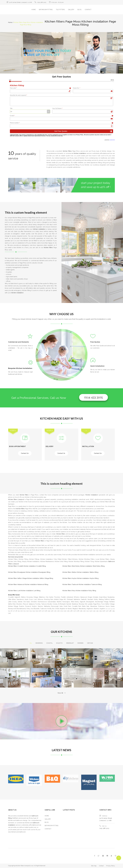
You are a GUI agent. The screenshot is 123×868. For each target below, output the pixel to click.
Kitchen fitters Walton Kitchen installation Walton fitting (80, 572)
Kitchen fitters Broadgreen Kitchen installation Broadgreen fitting (29, 572)
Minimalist (70, 643)
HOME (34, 10)
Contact (101, 866)
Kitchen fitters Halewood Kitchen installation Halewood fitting (28, 584)
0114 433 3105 (93, 397)
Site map (94, 866)
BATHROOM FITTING (46, 10)
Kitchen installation (92, 495)
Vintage (90, 643)
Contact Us (25, 453)
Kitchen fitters (61, 534)
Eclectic (59, 643)
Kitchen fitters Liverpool (16, 499)
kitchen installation (80, 153)
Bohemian (39, 643)
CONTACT (88, 10)
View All (62, 693)
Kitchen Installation (24, 368)
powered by (110, 140)
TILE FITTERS (60, 10)
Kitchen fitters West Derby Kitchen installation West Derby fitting (84, 566)
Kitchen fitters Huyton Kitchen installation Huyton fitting (80, 578)
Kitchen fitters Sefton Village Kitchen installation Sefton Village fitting (31, 578)
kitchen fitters (67, 151)
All (31, 643)
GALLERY (71, 10)
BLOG (80, 10)
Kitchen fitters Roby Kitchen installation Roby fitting (79, 591)
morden (80, 643)
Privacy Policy (80, 135)
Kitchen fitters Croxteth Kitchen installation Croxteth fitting (27, 566)
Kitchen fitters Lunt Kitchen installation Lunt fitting (24, 591)
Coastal (49, 643)
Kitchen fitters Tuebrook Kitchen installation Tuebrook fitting (82, 584)
